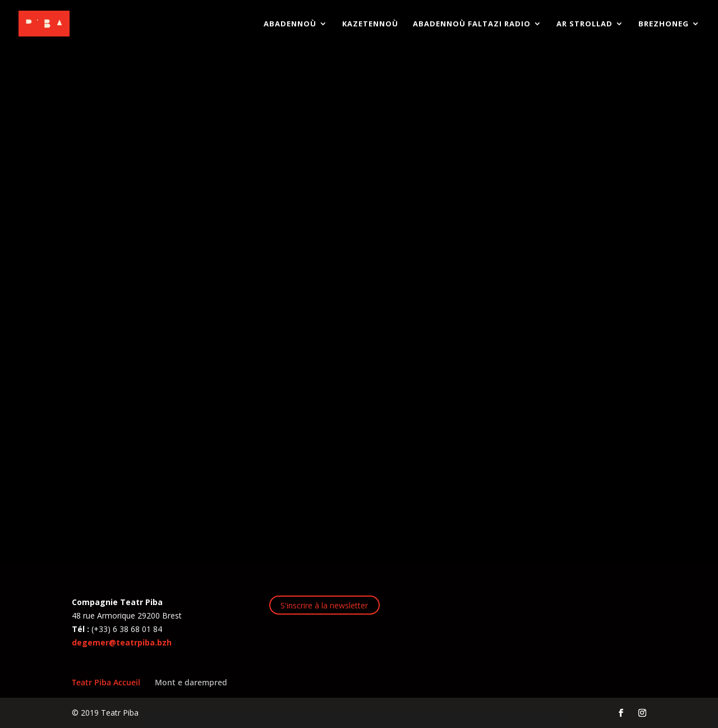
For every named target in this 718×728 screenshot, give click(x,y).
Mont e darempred (191, 682)
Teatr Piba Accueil (106, 682)
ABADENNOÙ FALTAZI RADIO (472, 24)
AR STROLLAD (584, 24)
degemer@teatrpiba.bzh (122, 642)
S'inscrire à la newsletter (324, 605)
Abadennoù (290, 24)
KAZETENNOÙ (370, 24)
